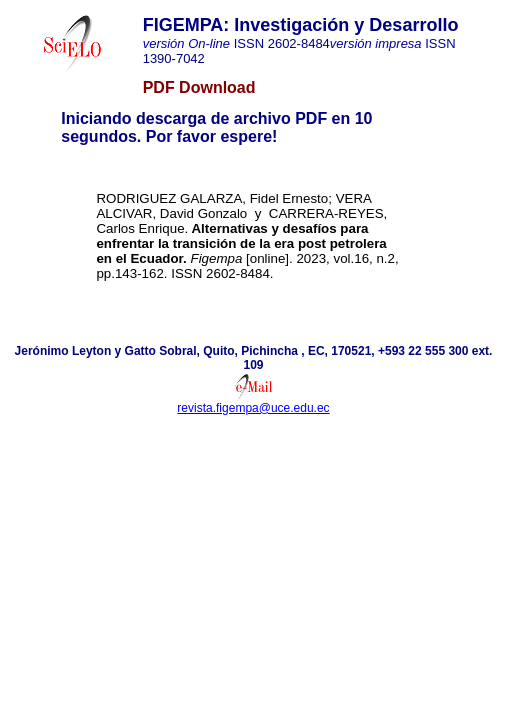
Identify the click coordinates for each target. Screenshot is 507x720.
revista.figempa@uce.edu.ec (253, 408)
